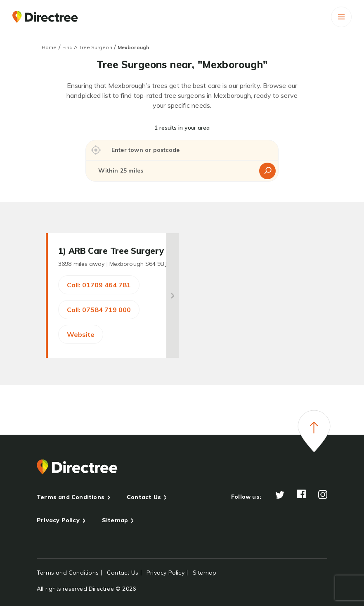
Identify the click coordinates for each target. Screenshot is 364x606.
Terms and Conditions (71, 497)
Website (81, 334)
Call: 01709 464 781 (99, 285)
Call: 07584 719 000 (99, 310)
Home (49, 47)
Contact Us (144, 497)
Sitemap (115, 520)
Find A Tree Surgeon (87, 47)
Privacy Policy (58, 520)
